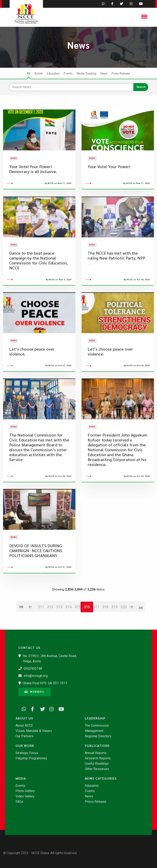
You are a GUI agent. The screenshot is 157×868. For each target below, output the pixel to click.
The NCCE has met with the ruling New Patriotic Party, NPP (117, 279)
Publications (97, 746)
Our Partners (25, 736)
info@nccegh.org (36, 676)
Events (68, 73)
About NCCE (24, 726)
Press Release (121, 73)
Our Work (25, 746)
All (29, 73)
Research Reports (98, 758)
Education (53, 73)
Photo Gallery (25, 791)
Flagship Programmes (31, 758)
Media (21, 778)
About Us (24, 718)
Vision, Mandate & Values (34, 731)
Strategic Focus (27, 753)
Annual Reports (96, 753)
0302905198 (33, 669)
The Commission (97, 726)
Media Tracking (86, 73)
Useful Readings (97, 764)
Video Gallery (25, 796)
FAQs (19, 802)
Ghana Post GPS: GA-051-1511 (45, 683)
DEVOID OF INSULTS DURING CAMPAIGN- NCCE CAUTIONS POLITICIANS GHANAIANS (36, 573)
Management (94, 731)
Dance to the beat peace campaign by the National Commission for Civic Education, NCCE (38, 284)
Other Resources (97, 769)
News (104, 73)
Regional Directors (98, 736)
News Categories (101, 778)
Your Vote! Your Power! (109, 178)
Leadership (95, 718)
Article (39, 73)
